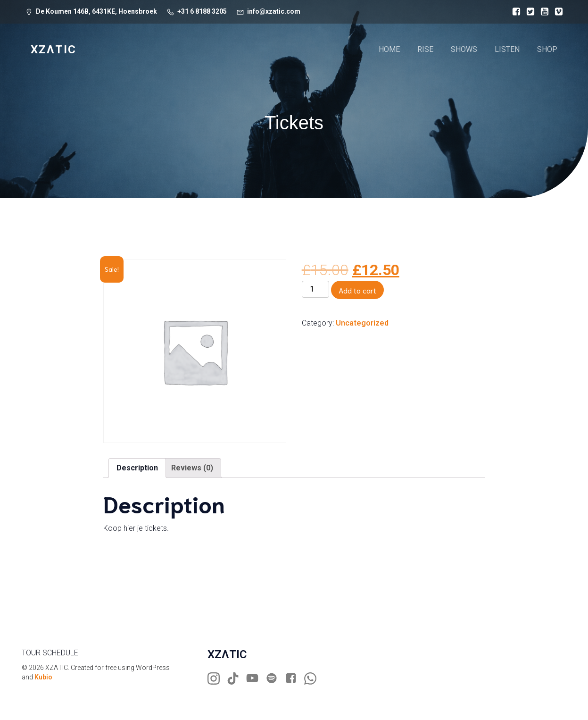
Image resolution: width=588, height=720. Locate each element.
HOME (389, 49)
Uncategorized (362, 323)
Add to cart (357, 290)
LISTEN (507, 49)
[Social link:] (514, 12)
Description (137, 468)
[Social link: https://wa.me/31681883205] (314, 678)
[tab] (137, 468)
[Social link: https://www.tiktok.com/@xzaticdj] (236, 678)
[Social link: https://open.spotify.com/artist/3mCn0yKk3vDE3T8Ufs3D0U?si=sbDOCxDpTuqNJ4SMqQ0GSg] (275, 678)
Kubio (43, 677)
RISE (425, 49)
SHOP (547, 49)
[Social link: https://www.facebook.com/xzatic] (294, 678)
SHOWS (464, 49)
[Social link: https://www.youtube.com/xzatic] (256, 678)
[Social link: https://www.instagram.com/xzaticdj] (217, 678)
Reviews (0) (192, 468)
